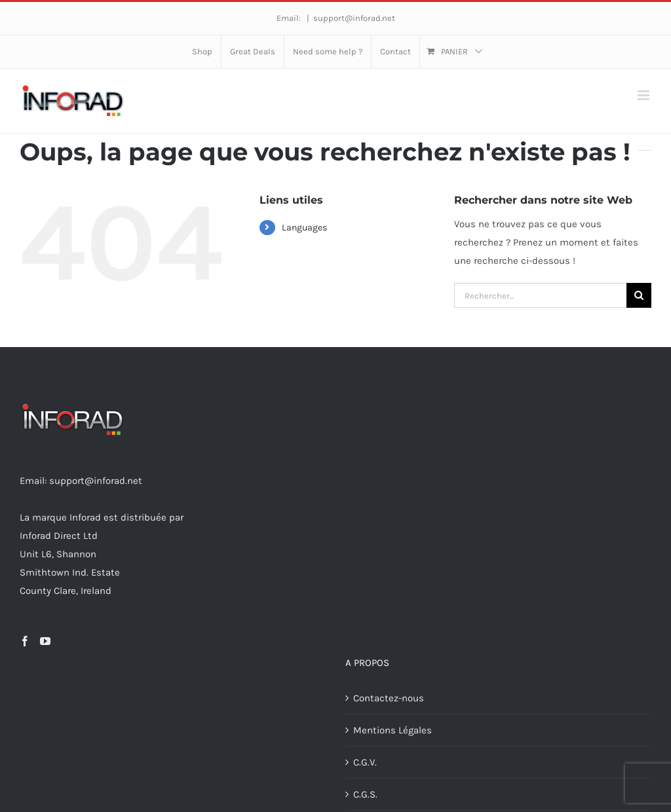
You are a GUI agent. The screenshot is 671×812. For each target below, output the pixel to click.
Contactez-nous (389, 698)
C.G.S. (365, 794)
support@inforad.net (354, 18)
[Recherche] (639, 295)
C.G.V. (365, 762)
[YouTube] (45, 641)
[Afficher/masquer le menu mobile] (644, 95)
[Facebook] (25, 641)
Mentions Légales (393, 730)
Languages (304, 228)
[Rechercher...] (540, 295)
